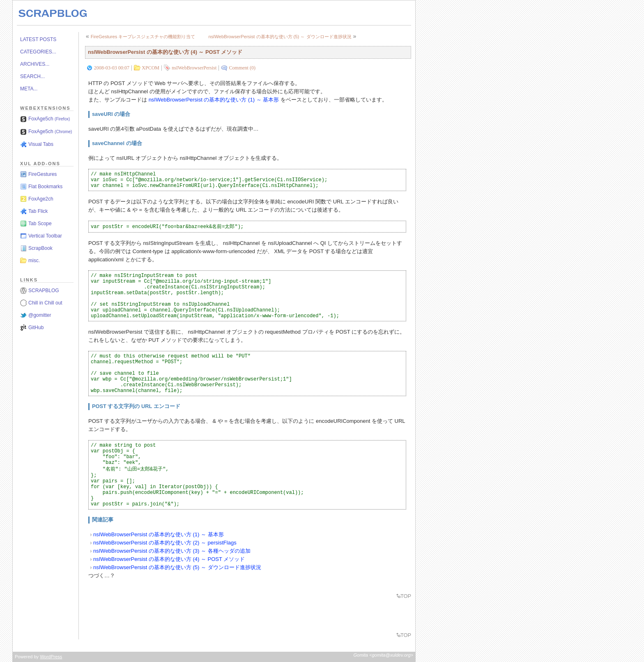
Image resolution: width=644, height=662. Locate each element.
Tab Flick (38, 211)
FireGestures (43, 174)
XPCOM (151, 68)
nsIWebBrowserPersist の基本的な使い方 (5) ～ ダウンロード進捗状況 (280, 37)
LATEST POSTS (38, 39)
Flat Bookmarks (45, 187)
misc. (34, 261)
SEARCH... (32, 76)
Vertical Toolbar (45, 236)
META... (29, 89)
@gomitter (40, 315)
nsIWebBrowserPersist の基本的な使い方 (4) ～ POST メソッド (165, 52)
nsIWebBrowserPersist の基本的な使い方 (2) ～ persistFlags (165, 543)
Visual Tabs (41, 144)
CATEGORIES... (38, 52)
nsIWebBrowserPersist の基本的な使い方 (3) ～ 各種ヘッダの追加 (172, 551)
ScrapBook (40, 248)
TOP (406, 596)
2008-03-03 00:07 (112, 68)
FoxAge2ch (41, 199)
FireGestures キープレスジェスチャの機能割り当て (143, 37)
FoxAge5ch (49, 119)
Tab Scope (40, 224)
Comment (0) (242, 68)
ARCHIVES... (35, 64)
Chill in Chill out (45, 303)
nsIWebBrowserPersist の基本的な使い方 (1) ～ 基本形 (214, 100)
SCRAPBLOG (44, 291)
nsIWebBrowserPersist (194, 68)
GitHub (36, 328)
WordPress (51, 657)
